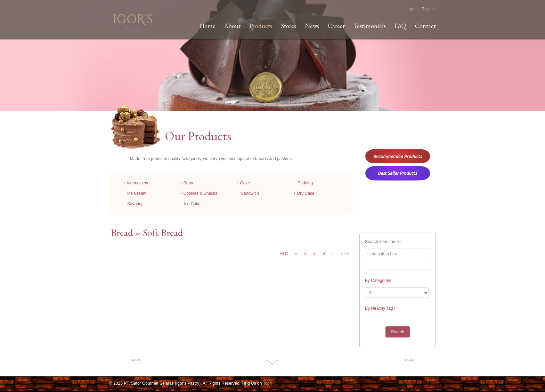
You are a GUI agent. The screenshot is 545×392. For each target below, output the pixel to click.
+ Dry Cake (304, 193)
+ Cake (243, 183)
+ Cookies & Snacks (198, 193)
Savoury (135, 204)
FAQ (400, 26)
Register (429, 9)
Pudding (305, 183)
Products (261, 26)
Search (398, 332)
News (312, 26)
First (284, 253)
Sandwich (250, 193)
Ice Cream (137, 193)
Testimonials (370, 26)
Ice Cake (192, 204)
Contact (425, 26)
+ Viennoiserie (136, 183)
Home (208, 26)
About (232, 26)
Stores (288, 26)
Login (410, 9)
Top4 (267, 383)
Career (336, 26)
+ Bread (187, 183)
